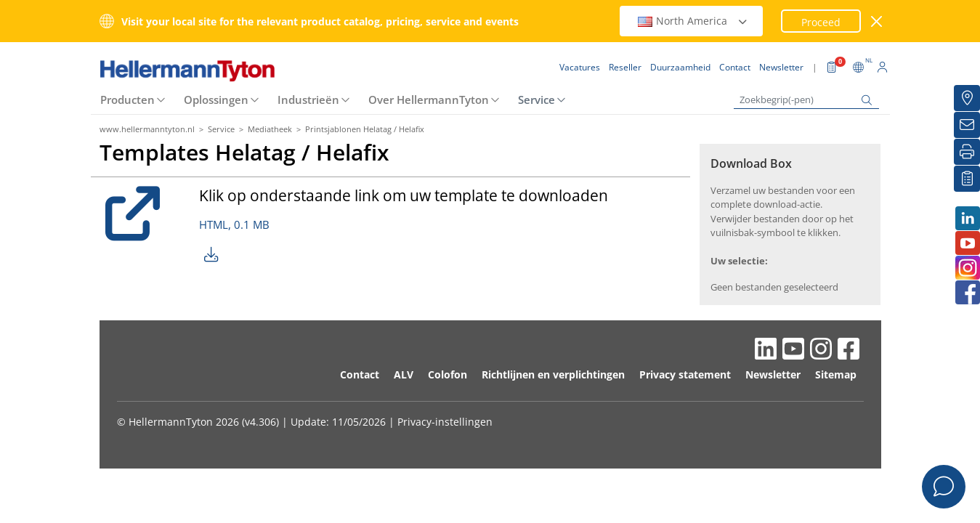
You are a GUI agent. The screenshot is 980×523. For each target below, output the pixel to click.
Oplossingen (216, 100)
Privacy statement (685, 374)
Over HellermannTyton (429, 100)
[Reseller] (967, 98)
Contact (360, 374)
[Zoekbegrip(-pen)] (806, 100)
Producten (127, 100)
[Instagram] (967, 268)
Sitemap (836, 374)
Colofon (448, 374)
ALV (404, 374)
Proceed (821, 22)
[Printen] (967, 152)
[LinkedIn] (967, 218)
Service (536, 100)
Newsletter (773, 374)
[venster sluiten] (876, 21)
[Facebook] (967, 292)
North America (693, 21)
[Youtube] (967, 243)
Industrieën (308, 100)
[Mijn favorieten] (967, 179)
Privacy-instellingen (445, 422)
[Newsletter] (967, 125)
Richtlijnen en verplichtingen (553, 374)
